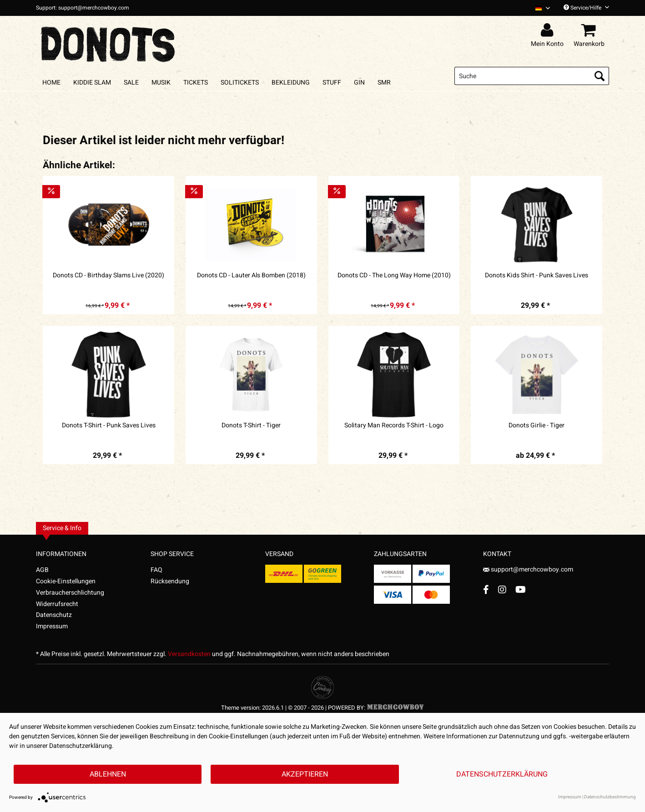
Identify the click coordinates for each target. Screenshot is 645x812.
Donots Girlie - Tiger (537, 426)
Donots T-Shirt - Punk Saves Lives (109, 426)
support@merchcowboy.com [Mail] (528, 569)
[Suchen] (600, 76)
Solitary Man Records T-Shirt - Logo (394, 426)
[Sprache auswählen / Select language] (543, 8)
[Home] (51, 83)
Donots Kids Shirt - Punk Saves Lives (537, 276)
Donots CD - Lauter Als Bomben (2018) (251, 276)
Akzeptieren (305, 774)
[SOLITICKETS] (240, 83)
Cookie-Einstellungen (66, 581)
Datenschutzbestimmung (610, 797)
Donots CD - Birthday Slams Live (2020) (108, 276)
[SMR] (384, 83)
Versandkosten (189, 654)
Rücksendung (170, 581)
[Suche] (532, 76)
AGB (42, 570)
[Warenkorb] (590, 30)
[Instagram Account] (502, 589)
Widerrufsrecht (57, 604)
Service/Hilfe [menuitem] (586, 8)
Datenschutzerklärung (502, 774)
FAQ (156, 570)
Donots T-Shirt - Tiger (251, 426)
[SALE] (131, 83)
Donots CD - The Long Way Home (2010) (394, 276)
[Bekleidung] (291, 83)
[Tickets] (196, 83)
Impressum (52, 626)
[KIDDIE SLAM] (92, 83)
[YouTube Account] (521, 589)
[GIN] (359, 83)
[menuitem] (539, 8)
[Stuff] (332, 83)
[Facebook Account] (486, 589)
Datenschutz (54, 615)
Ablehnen (108, 774)
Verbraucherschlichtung (70, 593)
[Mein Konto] (549, 30)
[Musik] (161, 83)
